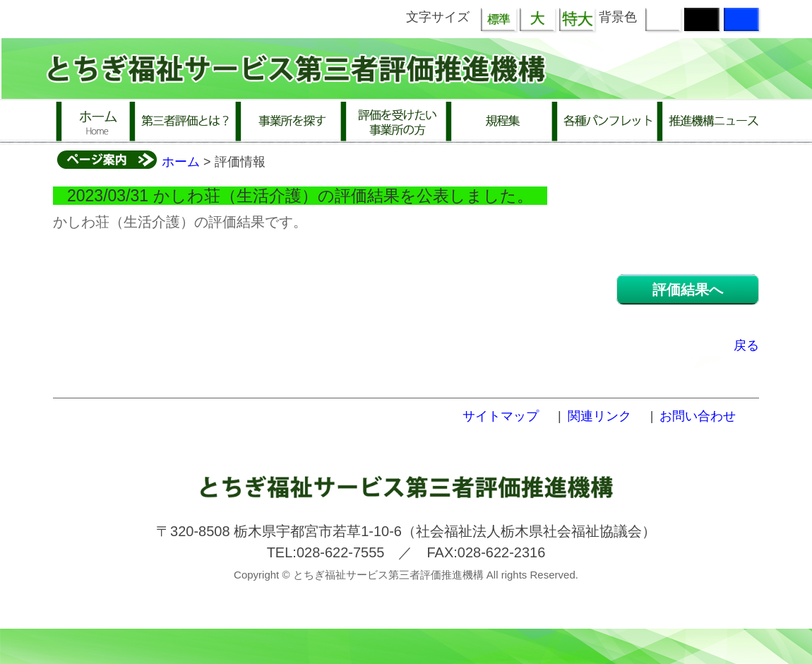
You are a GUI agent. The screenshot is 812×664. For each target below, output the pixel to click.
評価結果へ (688, 290)
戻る (746, 345)
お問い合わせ (698, 416)
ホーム (181, 162)
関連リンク (599, 416)
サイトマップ (501, 416)
